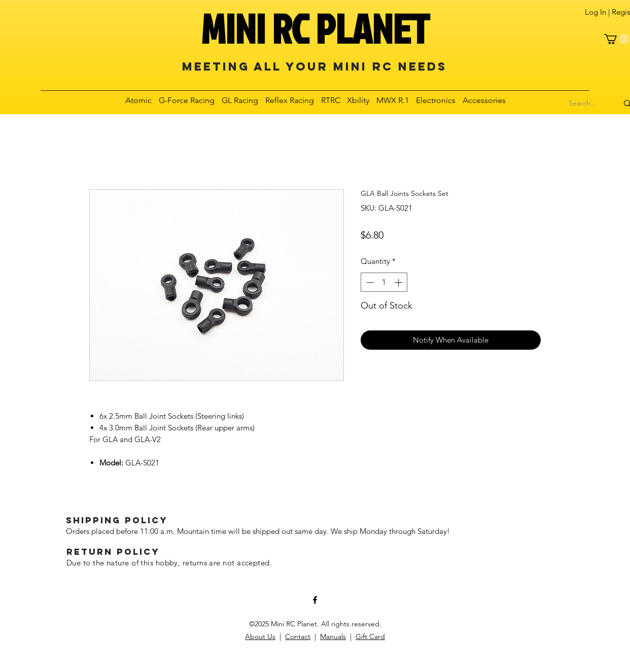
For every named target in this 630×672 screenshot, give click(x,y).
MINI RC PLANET (315, 28)
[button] (617, 39)
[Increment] (399, 282)
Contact (298, 636)
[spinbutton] (384, 282)
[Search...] (583, 104)
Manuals (333, 636)
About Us (260, 636)
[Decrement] (369, 282)
